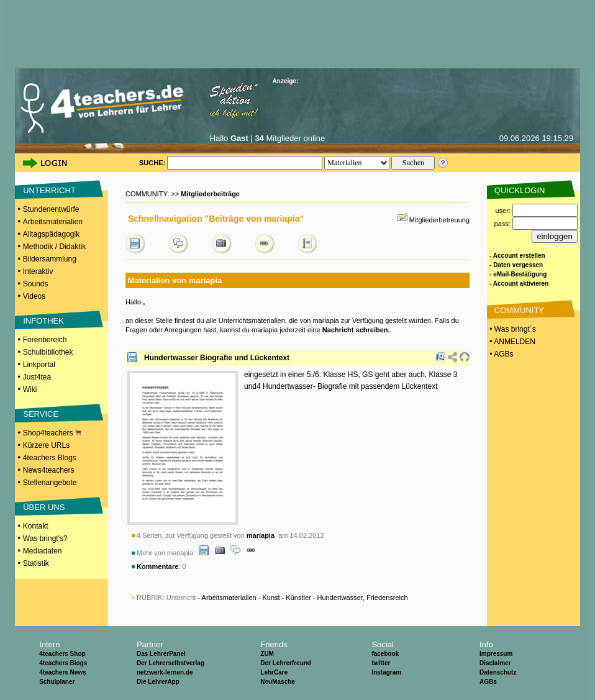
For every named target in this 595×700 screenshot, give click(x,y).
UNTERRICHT (49, 190)
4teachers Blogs (50, 458)
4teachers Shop (62, 654)
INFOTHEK (43, 321)
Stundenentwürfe (51, 209)
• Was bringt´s (512, 329)
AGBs (488, 682)
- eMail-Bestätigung (518, 274)
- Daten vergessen (516, 265)
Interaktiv (38, 271)
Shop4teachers (52, 433)
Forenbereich (45, 340)
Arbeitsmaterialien (53, 222)
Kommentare (157, 566)
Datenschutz (498, 672)
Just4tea (37, 377)
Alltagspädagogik (51, 234)
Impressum (496, 654)
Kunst (271, 598)
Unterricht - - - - (287, 598)
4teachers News (63, 672)
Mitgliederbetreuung (439, 220)
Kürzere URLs (46, 445)
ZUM (267, 654)
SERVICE (41, 414)
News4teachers (49, 470)
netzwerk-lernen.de (165, 672)
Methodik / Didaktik (54, 247)
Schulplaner (57, 682)
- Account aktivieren (519, 284)
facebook (385, 654)
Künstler (298, 598)
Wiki (30, 389)
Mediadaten (43, 551)
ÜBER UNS (44, 507)
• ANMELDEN (511, 342)
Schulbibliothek (48, 352)
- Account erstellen (517, 256)
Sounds (36, 284)
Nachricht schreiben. (356, 330)
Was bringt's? (45, 539)
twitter (381, 663)
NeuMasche (278, 682)
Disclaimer (495, 663)
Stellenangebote (50, 483)
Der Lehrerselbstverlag (170, 663)
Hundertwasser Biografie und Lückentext (217, 358)
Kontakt (36, 526)
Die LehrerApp (158, 682)
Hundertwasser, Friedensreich (362, 598)
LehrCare (274, 672)
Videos (34, 296)
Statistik (36, 563)
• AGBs (501, 354)
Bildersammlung (50, 259)
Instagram (386, 672)
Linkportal (39, 365)
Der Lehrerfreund (286, 663)
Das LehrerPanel (161, 654)
